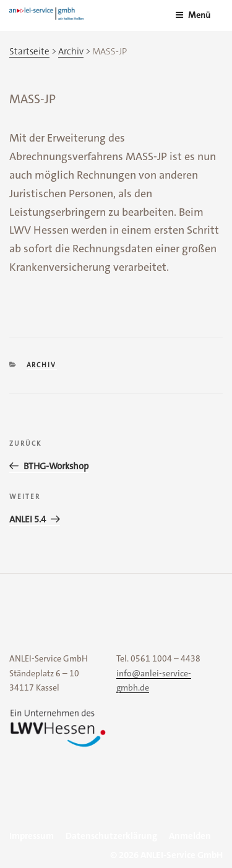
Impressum (32, 836)
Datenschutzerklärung (111, 836)
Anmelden (190, 836)
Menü (193, 15)
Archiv (42, 365)
